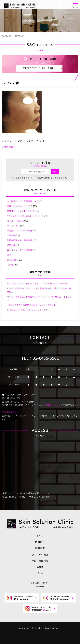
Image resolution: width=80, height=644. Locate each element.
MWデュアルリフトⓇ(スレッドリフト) (25, 216)
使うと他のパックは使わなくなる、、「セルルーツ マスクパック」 (38, 283)
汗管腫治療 (12, 235)
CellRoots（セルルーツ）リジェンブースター (28, 310)
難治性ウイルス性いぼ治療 (20, 250)
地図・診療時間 (40, 561)
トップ (40, 536)
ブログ (40, 573)
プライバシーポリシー (40, 583)
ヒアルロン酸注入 (15, 221)
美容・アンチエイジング (19, 206)
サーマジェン (13, 226)
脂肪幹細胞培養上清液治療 (20, 240)
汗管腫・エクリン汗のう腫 (20, 231)
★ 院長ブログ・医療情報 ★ (22, 201)
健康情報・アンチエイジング (21, 211)
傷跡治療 (11, 245)
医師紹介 (40, 542)
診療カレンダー (53, 405)
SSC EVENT (13, 260)
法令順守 (40, 587)
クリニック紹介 (40, 554)
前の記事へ (10, 147)
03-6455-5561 (46, 358)
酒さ (9, 255)
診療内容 (40, 548)
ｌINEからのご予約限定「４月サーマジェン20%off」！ (33, 305)
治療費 (40, 567)
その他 (10, 265)
